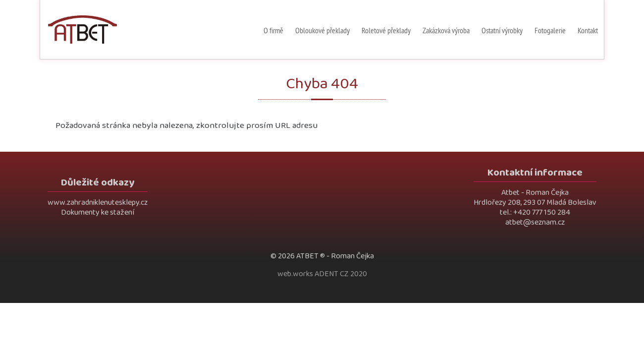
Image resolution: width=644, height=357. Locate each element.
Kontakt (588, 30)
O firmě (273, 30)
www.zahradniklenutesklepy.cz (98, 203)
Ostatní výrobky (502, 30)
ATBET (307, 256)
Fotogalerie (550, 30)
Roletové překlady (386, 30)
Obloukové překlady (322, 30)
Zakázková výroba (446, 30)
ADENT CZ (332, 274)
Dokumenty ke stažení (98, 212)
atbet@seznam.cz (535, 222)
